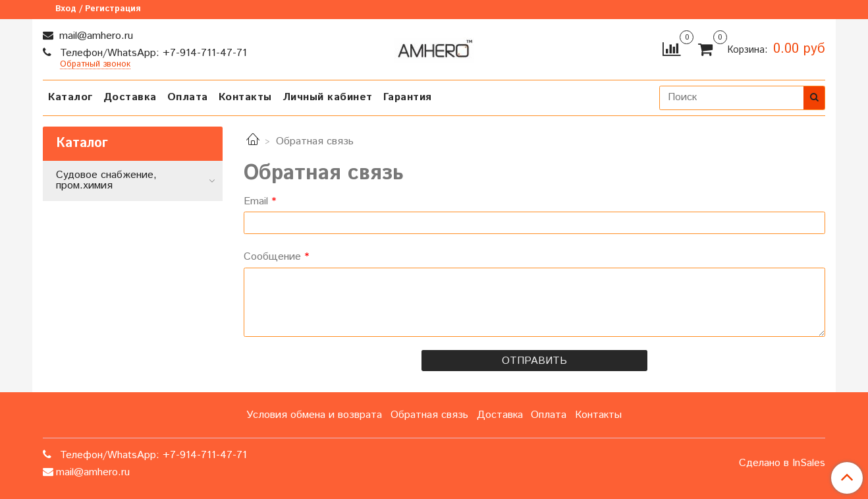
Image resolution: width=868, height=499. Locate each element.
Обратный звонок (95, 65)
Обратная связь (429, 415)
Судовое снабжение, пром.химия (106, 180)
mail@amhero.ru (95, 36)
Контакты (245, 97)
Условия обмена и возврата (314, 415)
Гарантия (408, 97)
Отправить (534, 361)
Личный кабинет (328, 97)
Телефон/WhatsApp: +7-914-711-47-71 (152, 53)
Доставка (130, 97)
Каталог (70, 97)
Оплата (188, 97)
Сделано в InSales (782, 463)
